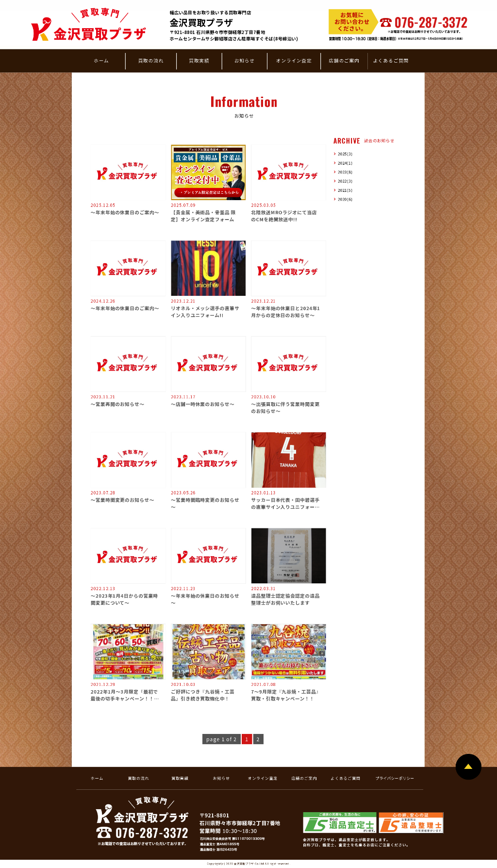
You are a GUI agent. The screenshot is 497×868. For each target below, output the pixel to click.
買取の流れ (151, 60)
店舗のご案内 (344, 60)
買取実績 (199, 60)
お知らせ (245, 60)
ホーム (101, 60)
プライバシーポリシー (395, 778)
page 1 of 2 (222, 739)
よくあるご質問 (391, 60)
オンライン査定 (294, 60)
